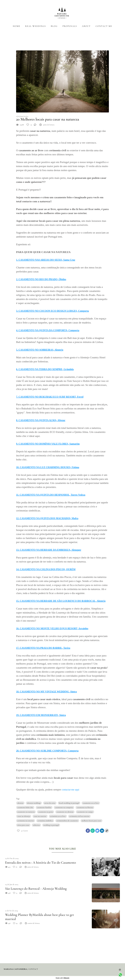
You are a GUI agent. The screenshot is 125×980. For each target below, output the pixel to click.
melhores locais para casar (91, 821)
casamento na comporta (64, 807)
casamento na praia (45, 812)
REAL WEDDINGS (36, 26)
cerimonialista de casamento (67, 821)
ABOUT (86, 26)
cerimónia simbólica (45, 821)
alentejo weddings (34, 803)
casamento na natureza (26, 812)
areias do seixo (50, 803)
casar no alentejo (24, 816)
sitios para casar (23, 825)
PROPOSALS (70, 26)
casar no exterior (40, 816)
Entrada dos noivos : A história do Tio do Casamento (41, 863)
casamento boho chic (25, 807)
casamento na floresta (85, 807)
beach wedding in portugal (69, 803)
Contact (33, 969)
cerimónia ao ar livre (58, 816)
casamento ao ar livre (91, 803)
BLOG (54, 26)
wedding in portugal (51, 825)
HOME (17, 26)
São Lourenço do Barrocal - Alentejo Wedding (36, 889)
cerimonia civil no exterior (79, 816)
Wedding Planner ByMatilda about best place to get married (39, 917)
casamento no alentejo (65, 812)
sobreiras (36, 825)
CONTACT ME (104, 26)
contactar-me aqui (71, 790)
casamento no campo (85, 812)
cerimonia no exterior (26, 821)
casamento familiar (44, 807)
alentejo (20, 803)
